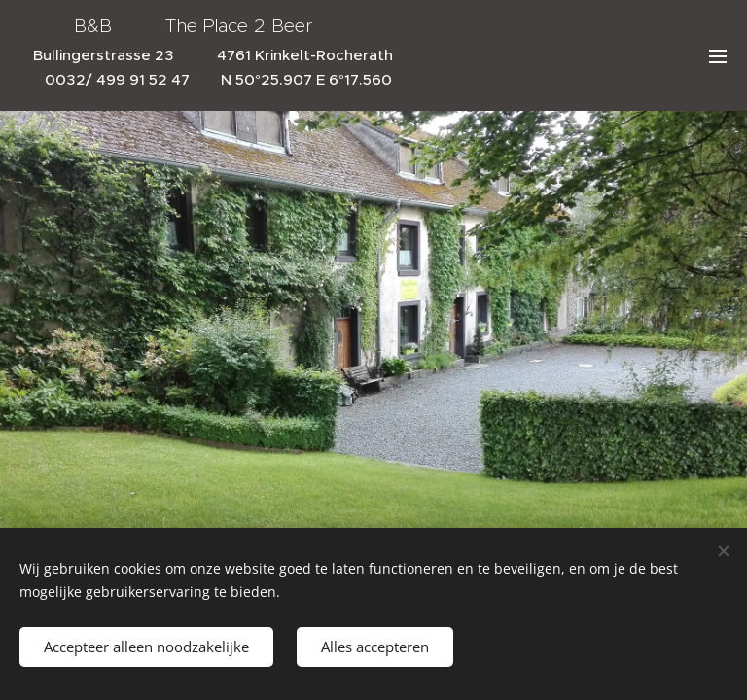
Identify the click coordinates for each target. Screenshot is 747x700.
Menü (718, 56)
